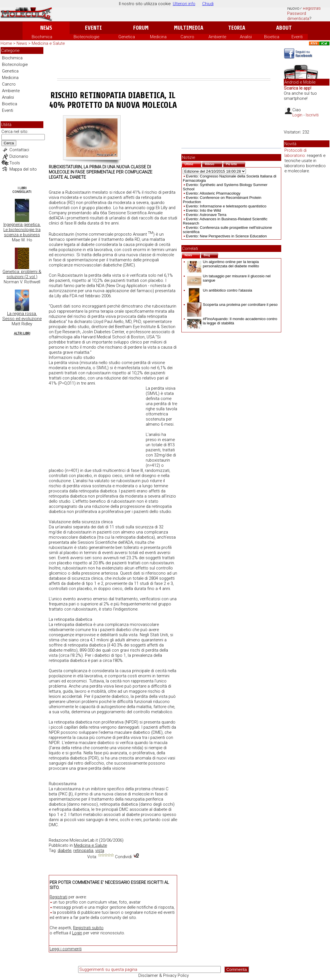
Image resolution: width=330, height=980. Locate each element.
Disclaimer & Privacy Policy (164, 975)
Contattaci (19, 150)
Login (77, 933)
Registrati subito (88, 928)
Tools (15, 163)
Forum (141, 28)
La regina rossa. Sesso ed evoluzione (22, 316)
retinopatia (83, 850)
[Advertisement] (164, 63)
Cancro (187, 37)
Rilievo (214, 164)
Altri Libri (22, 333)
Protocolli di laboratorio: (295, 153)
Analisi (246, 37)
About (284, 28)
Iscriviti (312, 115)
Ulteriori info (184, 4)
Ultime (193, 164)
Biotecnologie (86, 37)
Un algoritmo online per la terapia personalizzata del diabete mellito (223, 264)
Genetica (127, 37)
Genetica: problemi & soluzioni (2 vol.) (22, 274)
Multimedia (189, 28)
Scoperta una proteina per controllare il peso (232, 305)
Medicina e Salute (48, 43)
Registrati (312, 8)
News (46, 28)
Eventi (93, 28)
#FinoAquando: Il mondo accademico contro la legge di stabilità (232, 321)
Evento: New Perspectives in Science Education (226, 236)
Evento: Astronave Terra (206, 215)
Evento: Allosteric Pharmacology (213, 193)
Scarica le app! (297, 88)
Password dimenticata (298, 16)
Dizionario (19, 156)
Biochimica (42, 37)
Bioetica (272, 37)
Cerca (9, 143)
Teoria (237, 28)
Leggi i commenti (66, 949)
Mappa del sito (23, 169)
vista (100, 850)
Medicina (158, 37)
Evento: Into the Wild (204, 210)
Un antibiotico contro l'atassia (220, 290)
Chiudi (208, 4)
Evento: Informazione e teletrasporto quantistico (226, 206)
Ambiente (217, 37)
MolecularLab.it (84, 840)
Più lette (236, 164)
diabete (64, 850)
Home (6, 43)
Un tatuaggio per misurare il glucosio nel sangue (229, 278)
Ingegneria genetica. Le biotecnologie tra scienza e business (22, 230)
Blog (211, 255)
